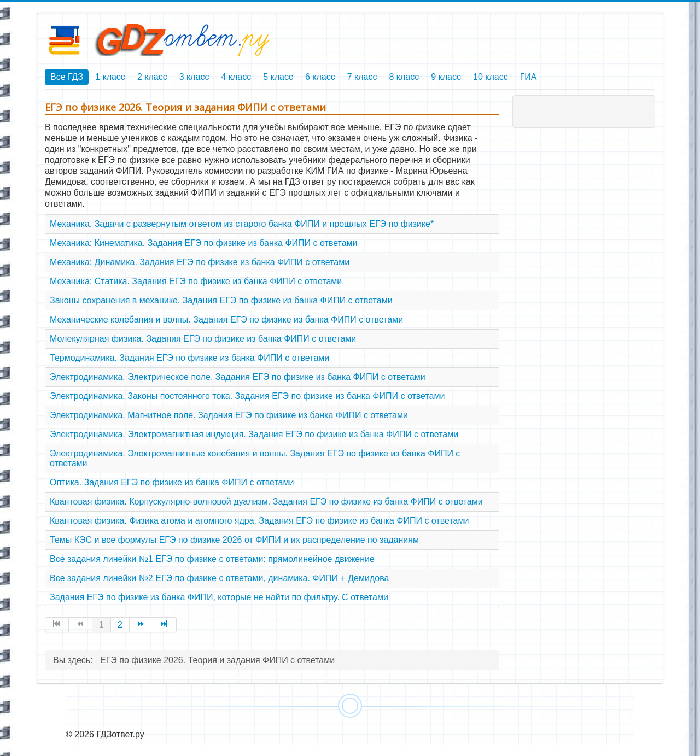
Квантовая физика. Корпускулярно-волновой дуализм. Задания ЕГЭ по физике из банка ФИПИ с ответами (266, 502)
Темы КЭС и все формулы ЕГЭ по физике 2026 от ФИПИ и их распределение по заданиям (234, 540)
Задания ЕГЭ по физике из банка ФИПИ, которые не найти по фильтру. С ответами (219, 597)
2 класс (152, 77)
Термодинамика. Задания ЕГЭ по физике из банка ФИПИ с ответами (189, 358)
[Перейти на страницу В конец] (165, 625)
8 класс (404, 77)
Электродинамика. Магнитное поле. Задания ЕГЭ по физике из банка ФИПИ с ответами (229, 415)
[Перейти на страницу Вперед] (141, 625)
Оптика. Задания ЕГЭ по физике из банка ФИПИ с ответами (172, 482)
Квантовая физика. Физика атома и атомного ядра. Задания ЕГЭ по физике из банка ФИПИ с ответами (259, 521)
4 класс (236, 77)
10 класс (491, 77)
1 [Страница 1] (101, 625)
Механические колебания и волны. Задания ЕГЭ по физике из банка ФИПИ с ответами (226, 320)
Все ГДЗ (67, 77)
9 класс (446, 77)
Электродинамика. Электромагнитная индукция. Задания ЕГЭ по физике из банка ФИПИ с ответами (254, 434)
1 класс (110, 77)
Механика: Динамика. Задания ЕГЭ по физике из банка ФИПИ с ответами (200, 262)
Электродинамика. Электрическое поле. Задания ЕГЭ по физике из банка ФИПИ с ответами (238, 377)
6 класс (320, 77)
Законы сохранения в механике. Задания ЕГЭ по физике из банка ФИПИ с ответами (221, 300)
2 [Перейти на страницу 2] (120, 625)
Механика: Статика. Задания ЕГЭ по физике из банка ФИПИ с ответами (196, 281)
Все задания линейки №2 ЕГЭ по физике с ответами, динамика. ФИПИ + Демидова (219, 578)
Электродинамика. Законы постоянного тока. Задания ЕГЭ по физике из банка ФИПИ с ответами (247, 396)
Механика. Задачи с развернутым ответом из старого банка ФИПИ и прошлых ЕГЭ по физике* (242, 224)
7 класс (362, 77)
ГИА (529, 77)
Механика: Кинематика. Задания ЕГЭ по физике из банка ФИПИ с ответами (204, 243)
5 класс (278, 77)
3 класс (194, 77)
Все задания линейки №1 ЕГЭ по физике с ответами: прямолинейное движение (212, 559)
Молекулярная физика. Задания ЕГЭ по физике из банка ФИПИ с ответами (203, 339)
